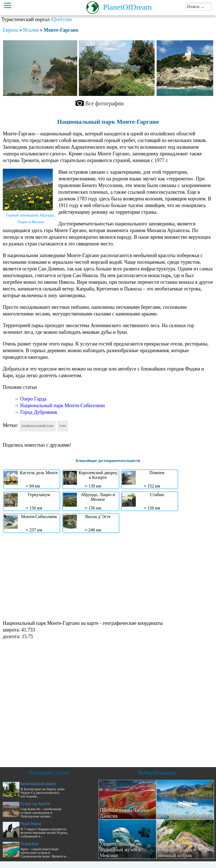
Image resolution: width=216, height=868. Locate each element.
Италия (31, 30)
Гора (62, 426)
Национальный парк (38, 426)
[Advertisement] (107, 576)
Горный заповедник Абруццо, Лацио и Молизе (31, 219)
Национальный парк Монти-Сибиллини (63, 406)
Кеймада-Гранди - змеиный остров (176, 853)
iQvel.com (61, 19)
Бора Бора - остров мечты (185, 816)
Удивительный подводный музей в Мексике (120, 850)
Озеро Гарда (33, 399)
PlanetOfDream (127, 7)
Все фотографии (105, 103)
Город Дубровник (39, 412)
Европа (10, 30)
